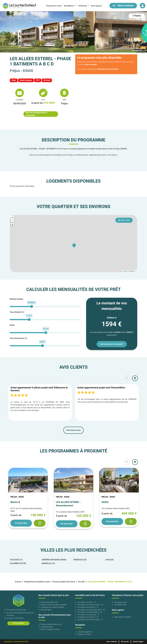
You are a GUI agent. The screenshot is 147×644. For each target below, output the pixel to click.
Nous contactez (112, 642)
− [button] (12, 221)
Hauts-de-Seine (45, 610)
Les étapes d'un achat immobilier (51, 607)
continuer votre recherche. (108, 69)
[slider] (32, 306)
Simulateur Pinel (119, 605)
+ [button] (12, 218)
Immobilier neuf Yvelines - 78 (87, 617)
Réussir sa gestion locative (49, 629)
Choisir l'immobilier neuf (48, 602)
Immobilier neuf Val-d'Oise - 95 (87, 615)
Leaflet (125, 271)
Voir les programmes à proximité (36, 114)
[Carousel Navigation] (73, 33)
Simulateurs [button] (69, 6)
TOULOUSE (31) (16, 560)
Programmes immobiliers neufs (37, 582)
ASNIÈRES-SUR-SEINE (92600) (54, 560)
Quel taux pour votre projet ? (112, 344)
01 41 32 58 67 (18, 623)
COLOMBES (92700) (18, 563)
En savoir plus (21, 523)
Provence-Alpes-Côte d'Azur (64, 582)
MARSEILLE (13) (48, 563)
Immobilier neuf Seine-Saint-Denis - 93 (90, 610)
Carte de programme (84, 632)
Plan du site (125, 642)
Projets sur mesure (83, 634)
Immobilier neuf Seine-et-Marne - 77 (89, 620)
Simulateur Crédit (119, 602)
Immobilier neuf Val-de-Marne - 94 (89, 612)
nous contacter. (91, 65)
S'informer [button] (83, 6)
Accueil (18, 582)
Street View (124, 220)
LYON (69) (110, 560)
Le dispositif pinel (46, 627)
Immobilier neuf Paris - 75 (86, 602)
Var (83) (81, 582)
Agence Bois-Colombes (122, 617)
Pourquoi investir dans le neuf (50, 624)
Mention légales (138, 642)
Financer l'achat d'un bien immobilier (53, 605)
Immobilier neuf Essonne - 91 (87, 607)
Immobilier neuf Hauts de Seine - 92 (89, 605)
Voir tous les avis (74, 430)
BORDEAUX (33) (80, 560)
